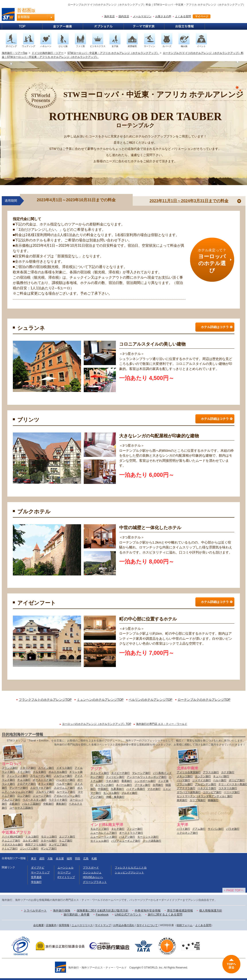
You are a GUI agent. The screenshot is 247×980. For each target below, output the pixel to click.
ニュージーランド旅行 (104, 837)
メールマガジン (142, 16)
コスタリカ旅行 (228, 788)
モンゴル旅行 (111, 793)
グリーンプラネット (95, 882)
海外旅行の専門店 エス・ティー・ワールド (162, 724)
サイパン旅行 (216, 829)
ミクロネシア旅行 (187, 833)
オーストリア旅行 (43, 780)
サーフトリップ (40, 872)
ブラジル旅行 (185, 784)
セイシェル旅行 (100, 841)
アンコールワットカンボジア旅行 (147, 777)
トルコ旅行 (32, 837)
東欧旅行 (61, 804)
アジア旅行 (97, 797)
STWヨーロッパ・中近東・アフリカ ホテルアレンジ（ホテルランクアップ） (113, 53)
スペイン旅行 (46, 768)
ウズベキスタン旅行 (35, 800)
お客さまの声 (163, 16)
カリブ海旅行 (198, 800)
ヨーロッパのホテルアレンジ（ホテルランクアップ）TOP (97, 724)
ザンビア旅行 (49, 849)
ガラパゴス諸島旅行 (189, 792)
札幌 (94, 859)
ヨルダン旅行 (31, 841)
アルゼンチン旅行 (206, 784)
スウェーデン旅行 (41, 776)
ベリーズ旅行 (232, 792)
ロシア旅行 (24, 796)
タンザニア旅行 (58, 845)
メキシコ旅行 (185, 776)
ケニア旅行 (66, 841)
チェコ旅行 (24, 780)
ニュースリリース (82, 925)
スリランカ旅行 (105, 785)
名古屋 (60, 859)
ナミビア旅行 (10, 849)
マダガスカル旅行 (12, 845)
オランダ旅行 (46, 784)
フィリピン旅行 (115, 777)
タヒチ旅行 (118, 829)
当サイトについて (147, 925)
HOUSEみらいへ (93, 877)
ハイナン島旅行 (136, 789)
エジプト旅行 (67, 837)
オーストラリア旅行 (131, 833)
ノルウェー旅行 (63, 776)
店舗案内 (51, 925)
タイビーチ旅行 (121, 773)
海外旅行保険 (62, 911)
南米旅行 (182, 800)
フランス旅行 (10, 768)
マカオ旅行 (154, 789)
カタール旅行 (49, 841)
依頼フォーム (185, 925)
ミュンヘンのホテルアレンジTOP (100, 700)
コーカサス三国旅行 (21, 808)
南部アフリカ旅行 (36, 845)
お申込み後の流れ (124, 925)
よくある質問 (183, 16)
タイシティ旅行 (100, 773)
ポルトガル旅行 (58, 772)
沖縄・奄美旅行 (115, 797)
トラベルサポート (35, 911)
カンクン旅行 (203, 776)
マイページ (202, 16)
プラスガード (91, 868)
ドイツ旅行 (24, 772)
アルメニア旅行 (11, 800)
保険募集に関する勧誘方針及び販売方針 (103, 911)
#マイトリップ (66, 877)
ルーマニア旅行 (66, 792)
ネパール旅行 (124, 785)
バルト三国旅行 (31, 804)
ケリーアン (64, 872)
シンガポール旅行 (145, 781)
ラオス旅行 (113, 781)
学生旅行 (36, 882)
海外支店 (109, 16)
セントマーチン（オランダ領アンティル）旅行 (205, 796)
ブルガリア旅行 (45, 792)
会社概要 (39, 925)
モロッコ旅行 (49, 837)
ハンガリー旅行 (66, 780)
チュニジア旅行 (11, 841)
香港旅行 (127, 781)
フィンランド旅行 (17, 776)
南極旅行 (213, 800)
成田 (42, 859)
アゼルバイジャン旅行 (67, 796)
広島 (86, 859)
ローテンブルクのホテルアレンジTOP (204, 700)
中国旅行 (103, 789)
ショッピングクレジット (129, 872)
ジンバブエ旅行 (29, 849)
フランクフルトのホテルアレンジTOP (45, 700)
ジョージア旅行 (42, 796)
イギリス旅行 (64, 768)
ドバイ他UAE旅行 (13, 837)
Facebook (102, 914)
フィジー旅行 (135, 829)
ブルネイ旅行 (129, 793)
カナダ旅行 (228, 772)
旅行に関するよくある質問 (165, 914)
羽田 (78, 859)
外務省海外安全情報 (148, 911)
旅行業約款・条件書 (77, 914)
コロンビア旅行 (212, 792)
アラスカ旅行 (211, 772)
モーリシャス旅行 (148, 837)
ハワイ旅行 (183, 829)
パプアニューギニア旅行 (126, 841)
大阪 (50, 859)
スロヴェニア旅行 (64, 788)
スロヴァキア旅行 (41, 788)
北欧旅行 (15, 804)
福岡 (69, 859)
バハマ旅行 (183, 780)
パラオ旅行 (233, 829)
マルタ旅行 (39, 772)
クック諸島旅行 (152, 841)
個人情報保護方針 (211, 911)
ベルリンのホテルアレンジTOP (150, 700)
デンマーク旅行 (19, 788)
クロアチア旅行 (27, 784)
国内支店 (124, 16)
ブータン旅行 (142, 785)
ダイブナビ (38, 868)
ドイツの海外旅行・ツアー (48, 53)
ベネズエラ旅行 (207, 788)
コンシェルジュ (92, 872)
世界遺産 (36, 877)
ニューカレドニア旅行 (104, 833)
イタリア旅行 (28, 768)
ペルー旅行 (220, 780)
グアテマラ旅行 (186, 788)
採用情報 (64, 925)
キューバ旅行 (221, 776)
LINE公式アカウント (128, 914)
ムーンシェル (66, 868)
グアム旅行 (199, 829)
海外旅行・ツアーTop (15, 53)
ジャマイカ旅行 (202, 780)
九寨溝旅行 (117, 789)
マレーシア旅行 (141, 773)
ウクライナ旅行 (58, 800)
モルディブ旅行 (100, 829)
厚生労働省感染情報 (180, 911)
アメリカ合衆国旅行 (189, 772)
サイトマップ (103, 925)
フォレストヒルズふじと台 (131, 868)
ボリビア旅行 (237, 780)
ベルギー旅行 (64, 784)
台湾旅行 (158, 785)
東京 (34, 859)
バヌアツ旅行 (127, 837)
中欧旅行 (49, 804)
